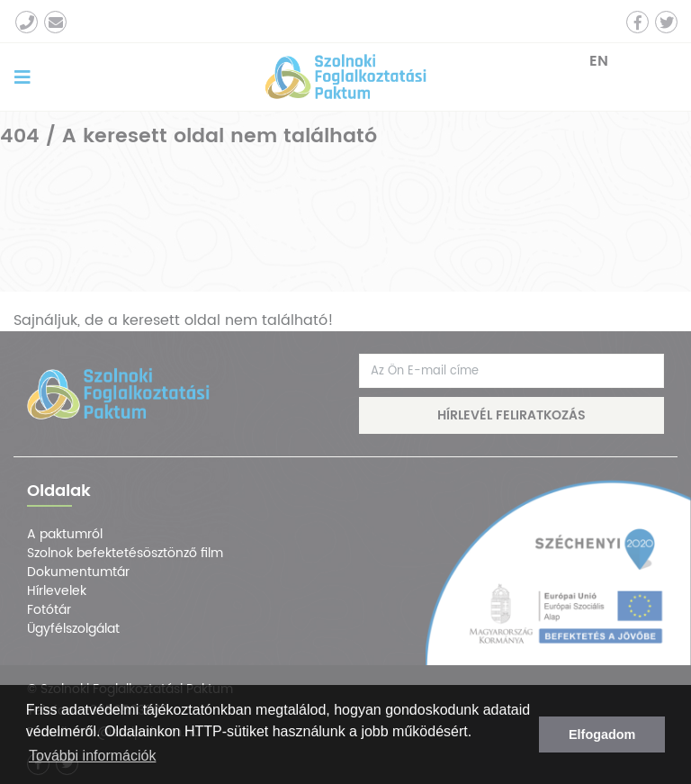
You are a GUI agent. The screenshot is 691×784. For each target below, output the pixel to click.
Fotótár (49, 610)
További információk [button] (92, 756)
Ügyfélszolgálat (73, 629)
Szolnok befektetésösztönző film (125, 553)
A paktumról (65, 534)
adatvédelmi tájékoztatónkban (157, 710)
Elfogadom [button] (602, 734)
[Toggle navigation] (22, 77)
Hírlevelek (57, 591)
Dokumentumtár (78, 572)
